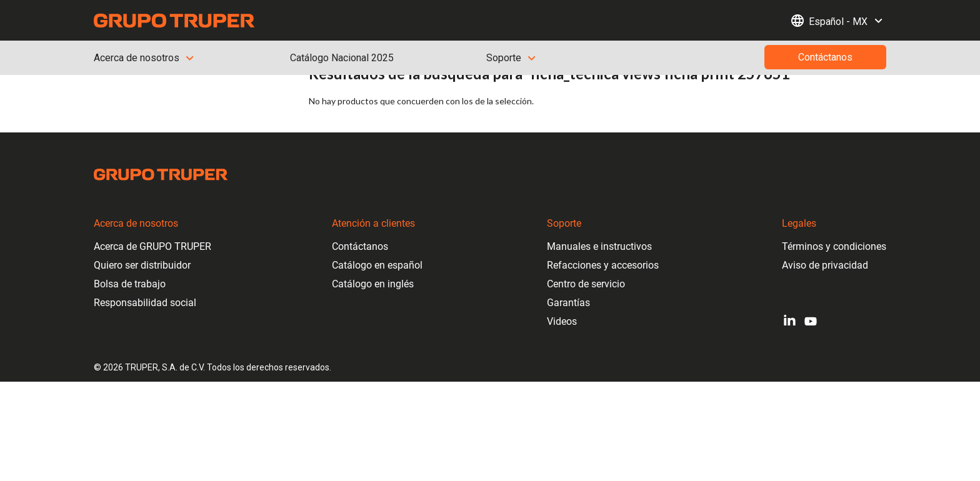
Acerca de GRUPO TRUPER (152, 246)
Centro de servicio (586, 284)
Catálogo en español (377, 265)
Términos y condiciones (834, 246)
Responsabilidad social (145, 303)
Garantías (568, 303)
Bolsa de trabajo (130, 284)
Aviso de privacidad (825, 265)
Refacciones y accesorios (603, 265)
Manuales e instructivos (599, 246)
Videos (562, 321)
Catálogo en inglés (373, 284)
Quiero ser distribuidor (142, 265)
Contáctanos (360, 246)
